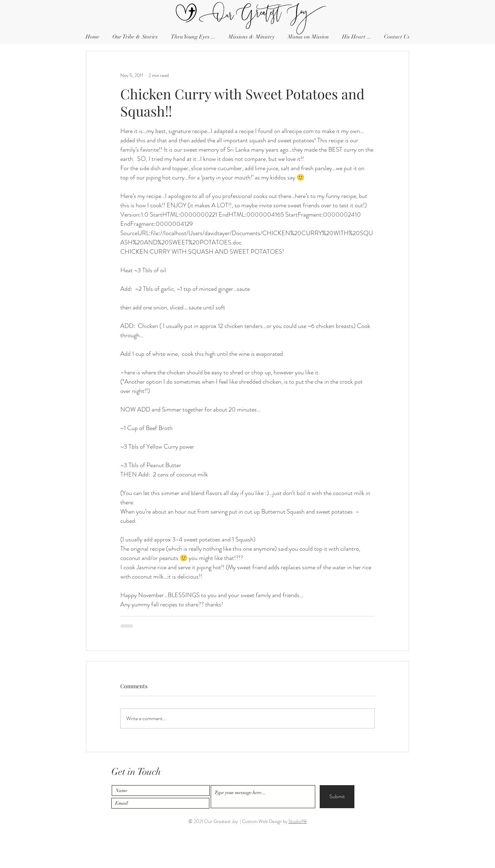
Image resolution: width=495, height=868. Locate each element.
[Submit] (337, 797)
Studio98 (298, 821)
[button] (397, 37)
